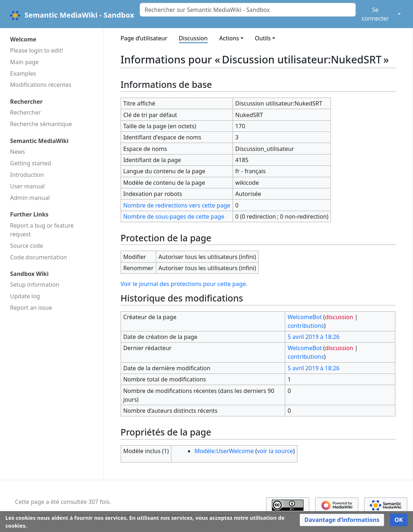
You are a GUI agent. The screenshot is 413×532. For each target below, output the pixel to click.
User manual (27, 186)
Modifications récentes (41, 85)
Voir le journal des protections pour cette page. (184, 284)
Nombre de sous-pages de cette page (174, 216)
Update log (25, 296)
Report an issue (31, 308)
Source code (27, 246)
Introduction (27, 175)
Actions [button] (229, 38)
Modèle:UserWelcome (224, 451)
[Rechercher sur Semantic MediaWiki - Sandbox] (248, 10)
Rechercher (25, 112)
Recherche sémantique (41, 124)
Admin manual (30, 198)
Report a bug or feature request (42, 230)
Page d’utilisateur (144, 38)
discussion (339, 317)
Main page (24, 62)
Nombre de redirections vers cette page (177, 205)
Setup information (35, 285)
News (17, 152)
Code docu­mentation (39, 257)
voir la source (275, 451)
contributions (306, 326)
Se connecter (375, 14)
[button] (342, 520)
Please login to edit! (37, 50)
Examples (23, 73)
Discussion (193, 38)
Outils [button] (263, 38)
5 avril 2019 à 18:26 (314, 337)
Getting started (31, 163)
